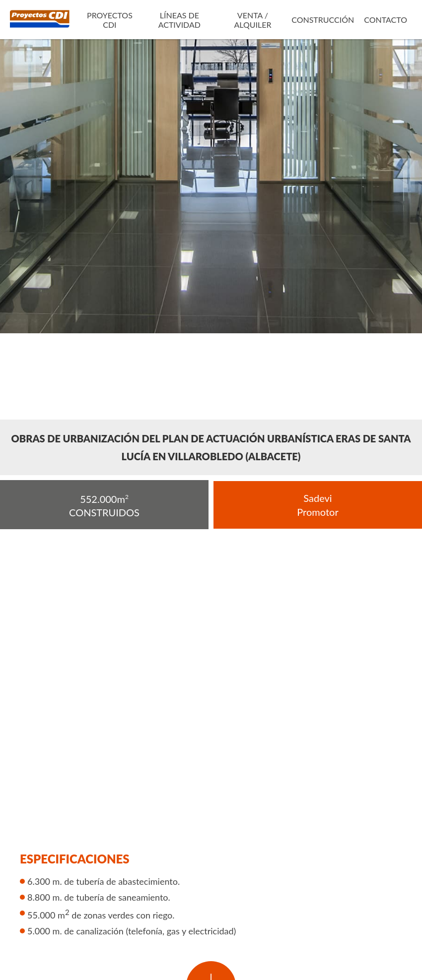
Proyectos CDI (110, 20)
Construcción (323, 20)
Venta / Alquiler (252, 20)
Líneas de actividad (179, 20)
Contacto (386, 20)
